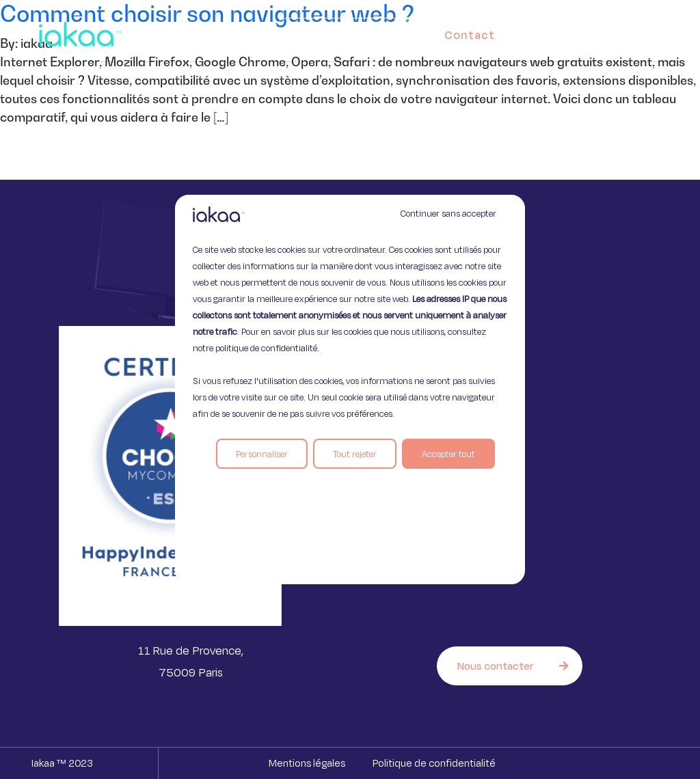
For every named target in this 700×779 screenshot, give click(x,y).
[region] (350, 389)
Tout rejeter (355, 454)
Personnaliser (262, 454)
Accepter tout (448, 454)
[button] (655, 31)
